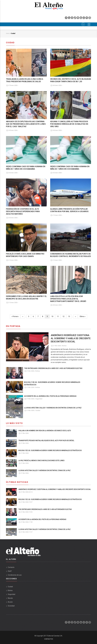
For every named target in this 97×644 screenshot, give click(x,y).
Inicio (8, 33)
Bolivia (64, 346)
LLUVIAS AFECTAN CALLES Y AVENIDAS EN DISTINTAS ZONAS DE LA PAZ (53, 408)
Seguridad (39, 399)
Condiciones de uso (15, 575)
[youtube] (78, 18)
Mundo (10, 598)
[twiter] (69, 18)
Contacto (11, 567)
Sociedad (11, 606)
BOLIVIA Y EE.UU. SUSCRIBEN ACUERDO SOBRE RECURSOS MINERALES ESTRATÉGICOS (52, 383)
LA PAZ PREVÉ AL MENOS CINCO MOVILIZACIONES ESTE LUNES (41, 461)
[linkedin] (81, 18)
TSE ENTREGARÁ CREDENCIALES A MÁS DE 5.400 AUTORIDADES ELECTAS (53, 368)
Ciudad (38, 410)
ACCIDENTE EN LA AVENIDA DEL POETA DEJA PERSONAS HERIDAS (50, 396)
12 (64, 316)
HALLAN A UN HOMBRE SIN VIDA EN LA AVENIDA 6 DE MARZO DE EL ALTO (45, 431)
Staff (10, 571)
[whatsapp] (84, 18)
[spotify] (87, 18)
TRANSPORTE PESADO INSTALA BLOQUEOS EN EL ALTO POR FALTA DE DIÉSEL (46, 441)
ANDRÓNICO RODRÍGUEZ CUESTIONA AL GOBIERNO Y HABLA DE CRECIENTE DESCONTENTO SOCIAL (71, 338)
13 (70, 316)
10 (53, 316)
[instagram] (72, 18)
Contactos (49, 639)
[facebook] (66, 18)
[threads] (90, 18)
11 (59, 316)
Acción (10, 602)
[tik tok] (75, 18)
